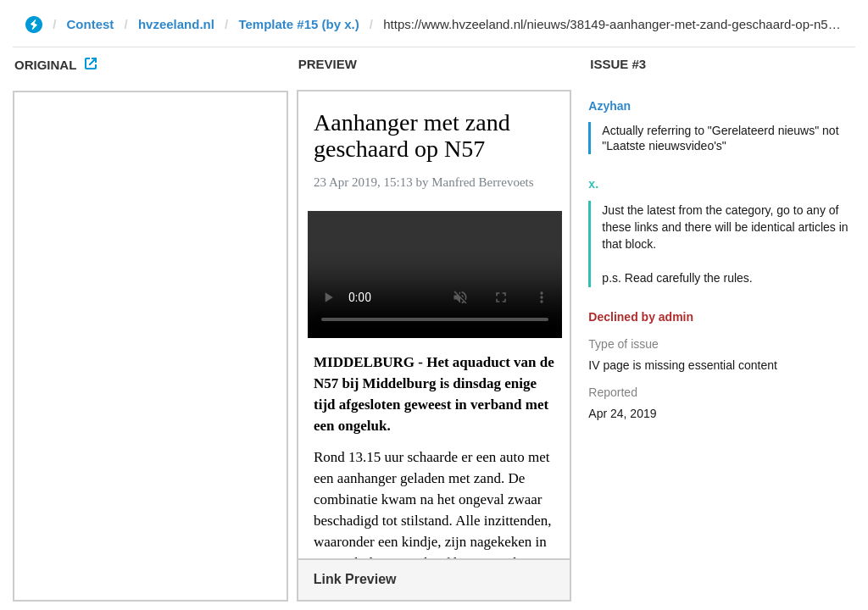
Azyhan (609, 106)
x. (593, 184)
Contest (91, 24)
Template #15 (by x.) (298, 24)
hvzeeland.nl (176, 24)
